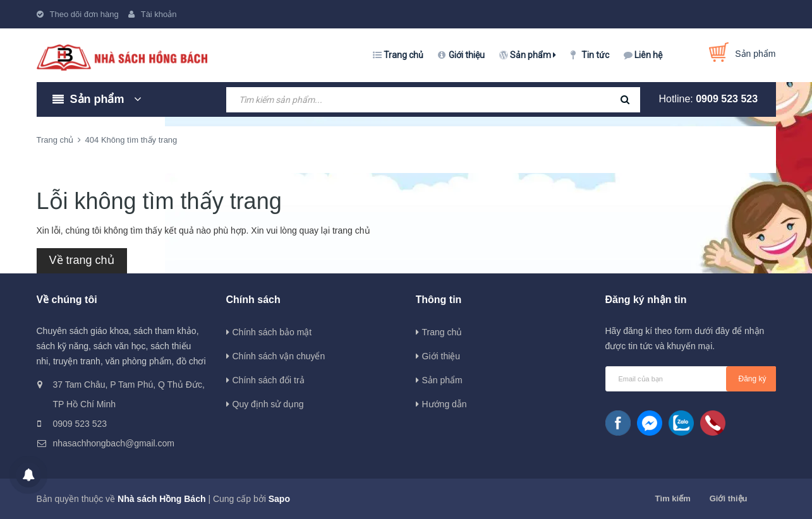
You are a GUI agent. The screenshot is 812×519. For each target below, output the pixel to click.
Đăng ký (753, 379)
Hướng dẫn (445, 404)
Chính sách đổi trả (269, 380)
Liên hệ (648, 55)
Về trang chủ (82, 260)
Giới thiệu (467, 55)
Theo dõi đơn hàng (84, 14)
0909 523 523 (727, 99)
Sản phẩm (533, 55)
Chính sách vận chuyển (279, 356)
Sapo (279, 499)
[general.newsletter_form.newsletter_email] (691, 379)
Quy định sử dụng (268, 404)
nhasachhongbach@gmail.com (114, 443)
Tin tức (595, 55)
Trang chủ (403, 55)
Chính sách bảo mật (272, 332)
